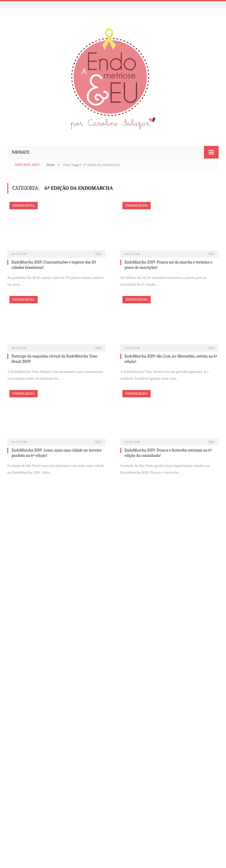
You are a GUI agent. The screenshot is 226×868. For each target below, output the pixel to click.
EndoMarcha (24, 205)
